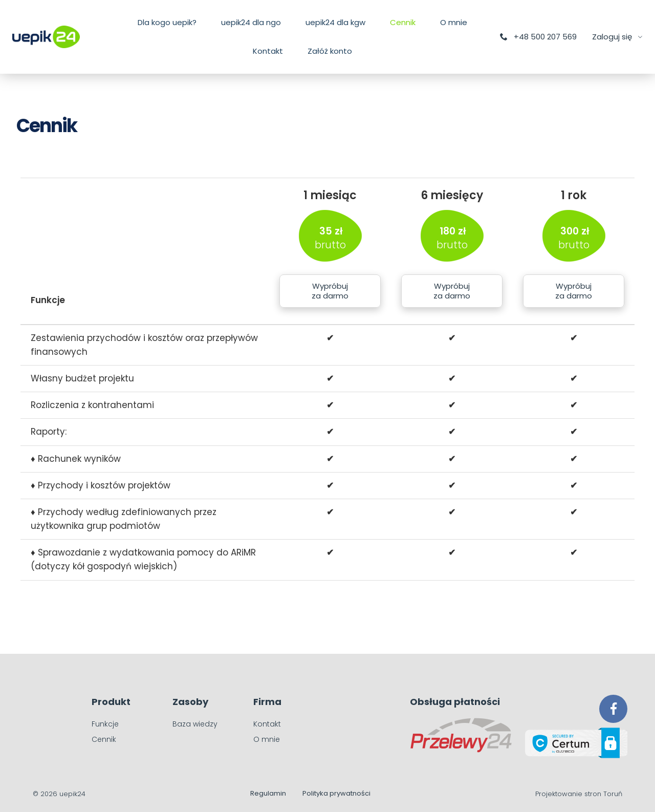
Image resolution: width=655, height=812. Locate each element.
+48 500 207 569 (538, 37)
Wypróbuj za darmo (330, 291)
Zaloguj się (613, 37)
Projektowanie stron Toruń (579, 794)
